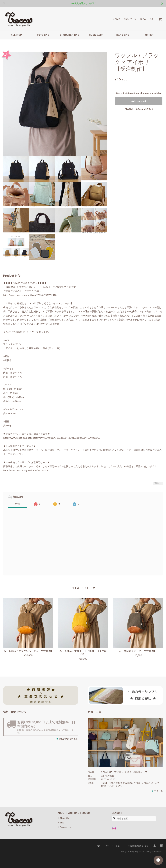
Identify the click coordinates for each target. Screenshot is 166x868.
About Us (130, 19)
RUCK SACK (96, 35)
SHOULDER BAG (70, 35)
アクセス (158, 791)
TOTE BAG (43, 35)
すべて (18, 504)
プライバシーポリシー (114, 846)
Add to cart (139, 101)
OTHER (149, 35)
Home (117, 19)
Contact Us (65, 827)
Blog (143, 19)
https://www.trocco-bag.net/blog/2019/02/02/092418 (30, 295)
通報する (158, 483)
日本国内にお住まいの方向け (139, 109)
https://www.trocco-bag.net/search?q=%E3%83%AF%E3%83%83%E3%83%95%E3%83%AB (52, 438)
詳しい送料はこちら (68, 739)
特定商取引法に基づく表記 (138, 846)
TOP (98, 846)
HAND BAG (123, 35)
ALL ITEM (17, 35)
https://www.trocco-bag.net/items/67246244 (26, 470)
